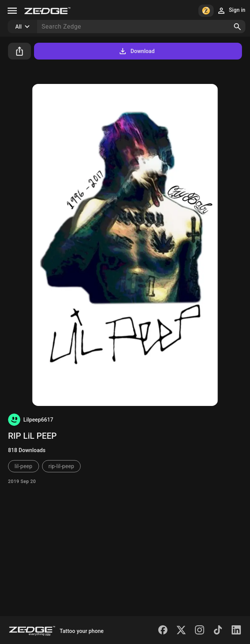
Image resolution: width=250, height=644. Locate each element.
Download (136, 51)
